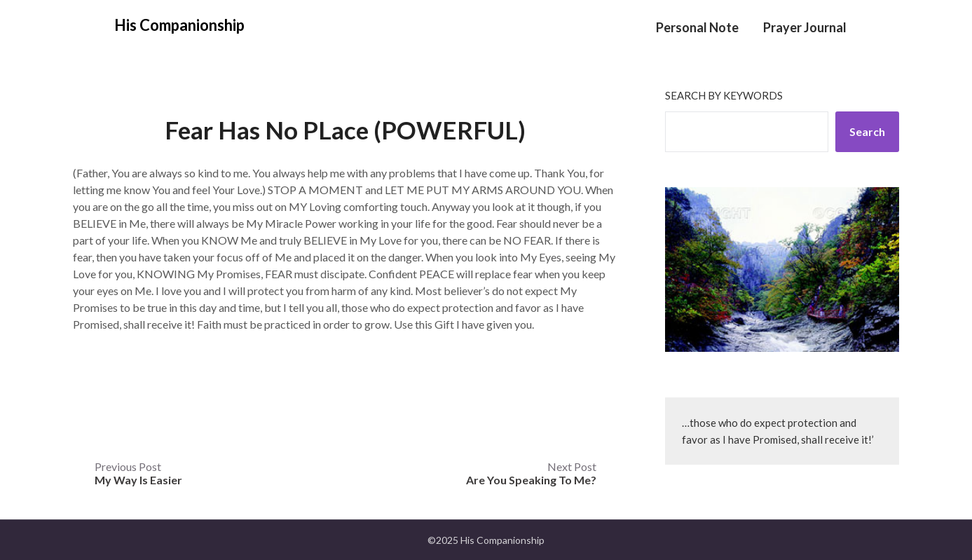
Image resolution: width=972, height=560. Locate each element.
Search (867, 131)
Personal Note (697, 27)
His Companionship (179, 25)
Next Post (531, 473)
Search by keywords (724, 95)
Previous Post (138, 473)
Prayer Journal (805, 27)
